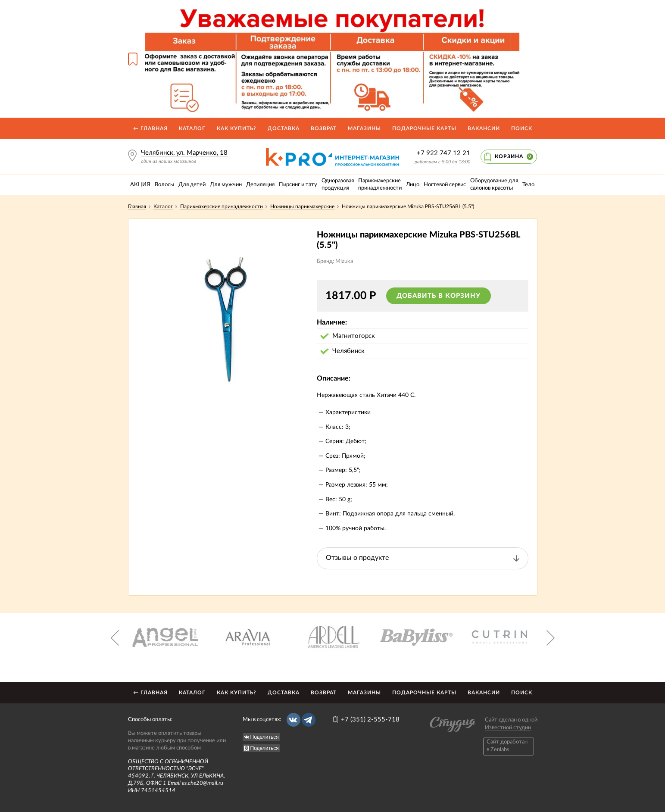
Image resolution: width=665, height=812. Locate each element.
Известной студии (508, 728)
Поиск (522, 128)
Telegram (309, 720)
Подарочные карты (424, 128)
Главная (137, 206)
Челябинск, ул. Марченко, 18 (184, 153)
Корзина (514, 157)
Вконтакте (293, 720)
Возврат (324, 128)
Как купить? (237, 128)
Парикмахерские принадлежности (222, 206)
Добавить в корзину (439, 296)
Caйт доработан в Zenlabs (507, 746)
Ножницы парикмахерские (302, 206)
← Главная (150, 128)
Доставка (284, 128)
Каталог (192, 128)
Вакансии (484, 128)
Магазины (364, 128)
